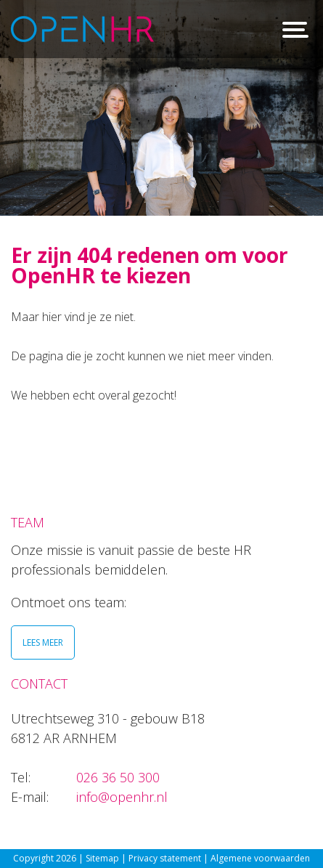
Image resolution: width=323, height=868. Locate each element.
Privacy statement (166, 858)
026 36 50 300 (118, 777)
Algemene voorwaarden (260, 858)
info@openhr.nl (122, 797)
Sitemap (102, 858)
